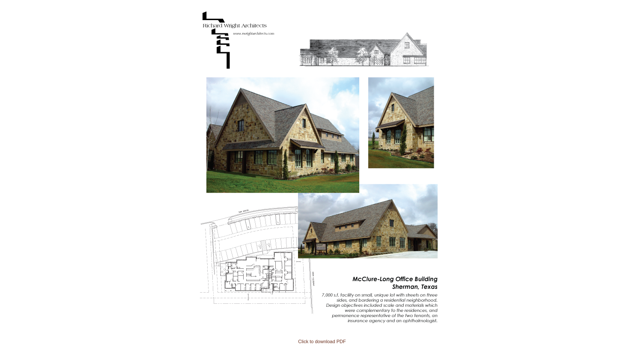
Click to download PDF (322, 341)
